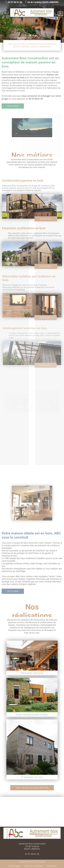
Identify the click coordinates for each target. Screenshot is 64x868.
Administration (52, 866)
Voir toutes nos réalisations (32, 788)
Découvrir (13, 106)
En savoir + (45, 219)
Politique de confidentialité (34, 866)
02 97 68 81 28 (15, 2)
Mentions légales (14, 866)
